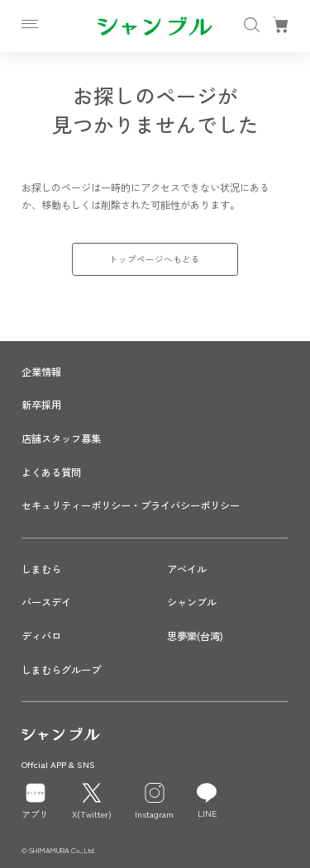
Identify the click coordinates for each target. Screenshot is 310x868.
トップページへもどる (155, 259)
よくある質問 (51, 472)
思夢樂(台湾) (195, 636)
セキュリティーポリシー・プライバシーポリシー (131, 505)
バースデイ (46, 602)
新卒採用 (41, 405)
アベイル (187, 569)
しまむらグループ (61, 670)
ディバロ (41, 636)
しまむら (41, 569)
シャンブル (192, 602)
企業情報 (41, 372)
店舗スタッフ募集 (61, 439)
